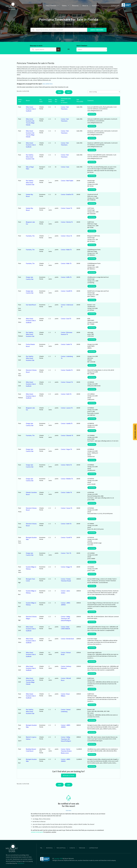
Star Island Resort (31, 305)
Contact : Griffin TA (66, 277)
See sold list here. (48, 84)
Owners (64, 6)
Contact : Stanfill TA (66, 291)
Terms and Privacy (61, 848)
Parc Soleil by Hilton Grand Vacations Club (30, 157)
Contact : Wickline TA (67, 479)
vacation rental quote (37, 832)
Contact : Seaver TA (66, 208)
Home (40, 6)
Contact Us (72, 848)
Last (68, 92)
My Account (115, 6)
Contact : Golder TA (66, 492)
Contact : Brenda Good (67, 639)
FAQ (41, 848)
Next (60, 92)
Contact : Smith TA (66, 394)
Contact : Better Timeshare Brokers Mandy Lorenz (66, 751)
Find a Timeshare (51, 6)
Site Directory (49, 848)
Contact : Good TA (66, 319)
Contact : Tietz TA (66, 553)
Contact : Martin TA (66, 465)
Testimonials (82, 848)
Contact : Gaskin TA (66, 344)
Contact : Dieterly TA (67, 222)
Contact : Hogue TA (66, 449)
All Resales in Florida (69, 775)
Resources (75, 6)
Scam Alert (95, 6)
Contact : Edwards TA (67, 435)
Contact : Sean (65, 167)
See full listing (92, 114)
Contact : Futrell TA (66, 537)
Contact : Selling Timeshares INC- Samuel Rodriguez (66, 619)
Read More (21, 863)
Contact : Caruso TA (66, 508)
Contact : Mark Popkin (67, 181)
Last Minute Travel (93, 848)
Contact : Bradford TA (67, 194)
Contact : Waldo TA (66, 250)
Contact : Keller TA (66, 263)
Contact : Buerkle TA (67, 370)
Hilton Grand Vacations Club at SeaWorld (31, 109)
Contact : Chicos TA (66, 236)
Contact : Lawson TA (67, 408)
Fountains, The (30, 236)
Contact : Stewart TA (67, 382)
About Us (85, 6)
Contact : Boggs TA (66, 567)
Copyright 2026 (58, 858)
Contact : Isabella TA (67, 423)
